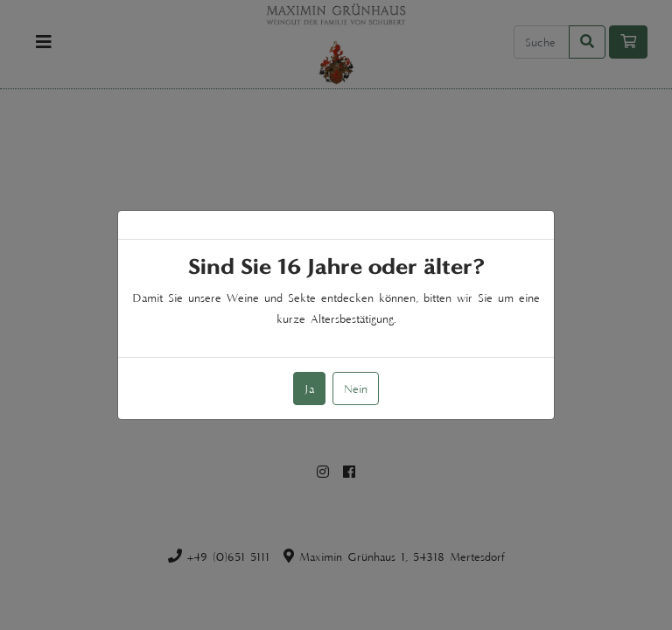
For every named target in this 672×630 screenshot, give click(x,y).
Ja (309, 388)
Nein (356, 388)
